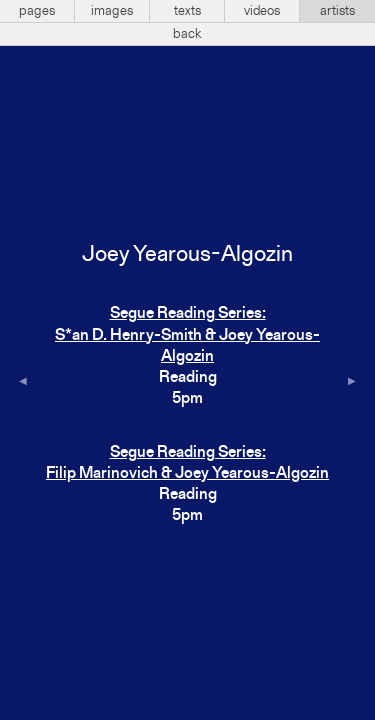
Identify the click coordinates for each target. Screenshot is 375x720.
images (112, 11)
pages (37, 11)
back (187, 34)
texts (187, 11)
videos (262, 11)
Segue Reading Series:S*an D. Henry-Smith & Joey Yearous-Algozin (187, 335)
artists (337, 11)
